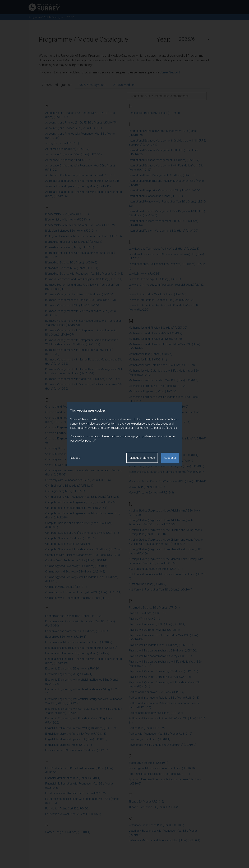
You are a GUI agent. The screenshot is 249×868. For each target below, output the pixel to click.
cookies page (85, 441)
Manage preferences (142, 458)
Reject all (76, 458)
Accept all (170, 458)
